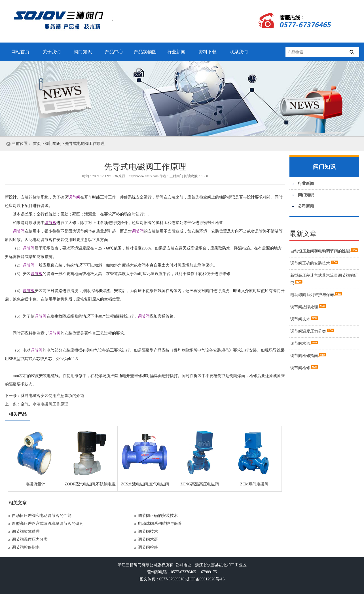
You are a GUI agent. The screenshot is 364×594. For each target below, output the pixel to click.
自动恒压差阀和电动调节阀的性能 (42, 516)
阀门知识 (83, 52)
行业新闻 (176, 52)
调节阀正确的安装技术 (158, 516)
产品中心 (114, 52)
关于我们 (52, 52)
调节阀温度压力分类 (30, 539)
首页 (37, 144)
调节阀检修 (148, 547)
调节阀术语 (148, 539)
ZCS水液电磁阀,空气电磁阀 (145, 484)
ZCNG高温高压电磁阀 (200, 484)
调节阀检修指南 (26, 547)
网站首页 (20, 52)
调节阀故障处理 (26, 531)
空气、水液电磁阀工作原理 (45, 404)
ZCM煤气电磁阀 (254, 484)
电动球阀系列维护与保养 (160, 524)
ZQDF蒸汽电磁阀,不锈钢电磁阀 (90, 486)
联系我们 (239, 52)
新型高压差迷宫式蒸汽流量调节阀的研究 (48, 524)
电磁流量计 (35, 484)
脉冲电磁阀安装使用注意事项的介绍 (52, 396)
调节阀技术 (148, 531)
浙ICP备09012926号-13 (205, 579)
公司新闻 (306, 206)
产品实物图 (145, 52)
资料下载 (208, 52)
